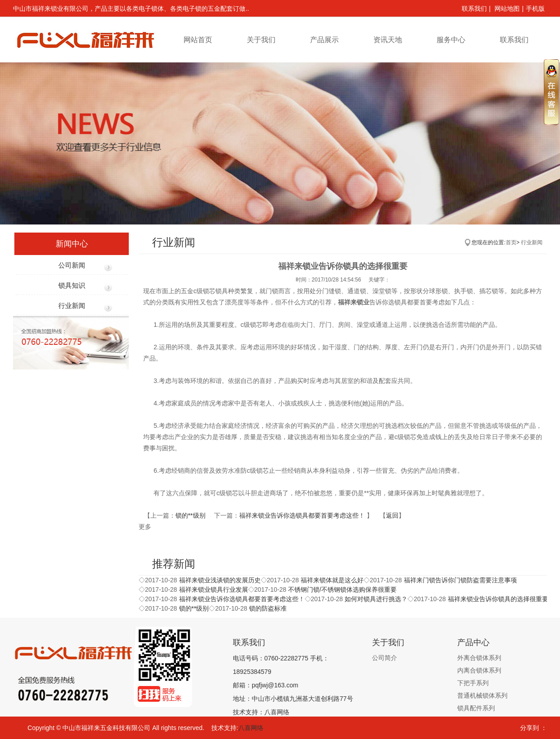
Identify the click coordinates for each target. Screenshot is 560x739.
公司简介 (385, 658)
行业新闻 (72, 306)
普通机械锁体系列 (482, 695)
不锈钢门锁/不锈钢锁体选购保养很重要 (342, 589)
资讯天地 (388, 40)
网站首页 (198, 40)
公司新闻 (72, 265)
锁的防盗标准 (268, 608)
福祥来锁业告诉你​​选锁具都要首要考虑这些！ (303, 515)
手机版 (535, 9)
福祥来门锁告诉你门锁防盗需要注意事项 (460, 580)
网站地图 (507, 9)
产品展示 (324, 40)
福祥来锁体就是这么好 (332, 580)
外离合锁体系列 (479, 658)
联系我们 (474, 9)
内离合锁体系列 (479, 670)
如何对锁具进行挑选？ (376, 599)
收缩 (551, 92)
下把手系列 (473, 683)
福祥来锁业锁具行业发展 (214, 589)
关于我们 (261, 40)
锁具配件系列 (476, 708)
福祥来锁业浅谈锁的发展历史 (220, 580)
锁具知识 (72, 285)
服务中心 (451, 40)
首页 (511, 242)
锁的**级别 (191, 515)
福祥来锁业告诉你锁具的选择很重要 (498, 599)
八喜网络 (251, 728)
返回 (392, 515)
